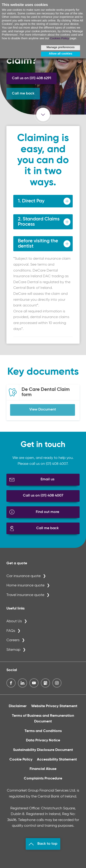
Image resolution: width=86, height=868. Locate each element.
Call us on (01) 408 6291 (32, 78)
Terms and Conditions (43, 731)
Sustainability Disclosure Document (43, 750)
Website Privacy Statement (54, 706)
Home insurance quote (25, 586)
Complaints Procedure (43, 779)
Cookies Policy (60, 38)
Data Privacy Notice (43, 740)
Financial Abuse (43, 769)
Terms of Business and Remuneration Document (43, 719)
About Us (14, 621)
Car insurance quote (24, 576)
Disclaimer (18, 706)
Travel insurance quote (25, 595)
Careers (13, 640)
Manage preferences (61, 47)
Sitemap (13, 650)
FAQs (11, 631)
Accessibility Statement (57, 760)
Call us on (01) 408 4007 (43, 496)
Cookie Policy (21, 760)
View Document (43, 410)
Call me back (23, 94)
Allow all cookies (61, 54)
